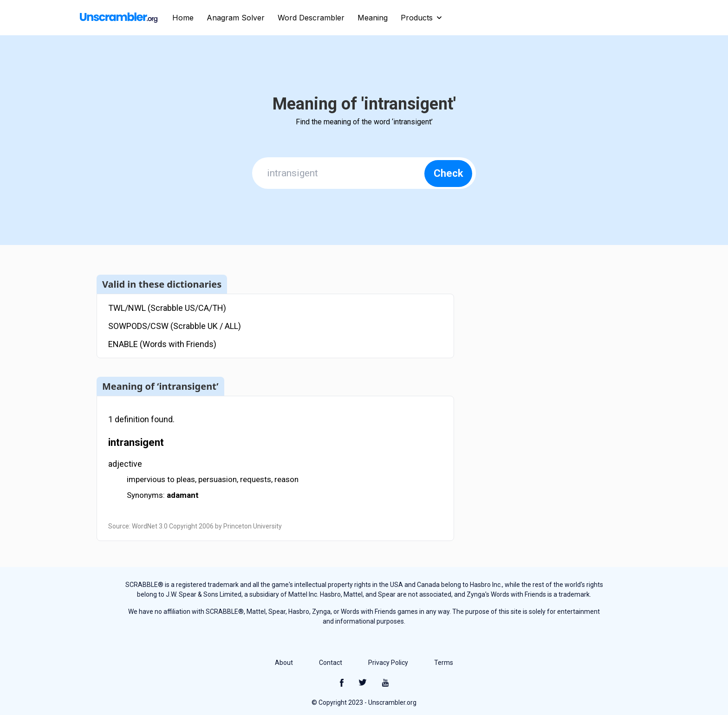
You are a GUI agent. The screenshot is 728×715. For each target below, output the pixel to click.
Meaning (373, 18)
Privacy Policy (388, 663)
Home (183, 18)
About (284, 663)
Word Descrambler (311, 18)
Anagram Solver (236, 18)
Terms (444, 663)
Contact (331, 663)
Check (448, 173)
